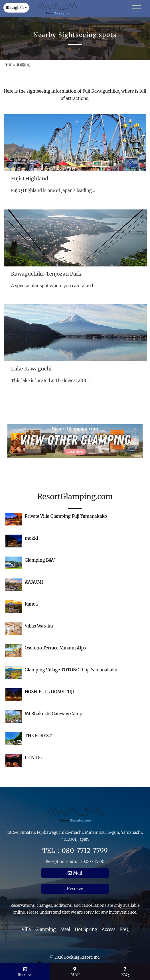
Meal (65, 929)
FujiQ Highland (30, 179)
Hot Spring (86, 929)
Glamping (45, 929)
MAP (75, 972)
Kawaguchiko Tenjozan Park (46, 274)
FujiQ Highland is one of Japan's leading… (53, 191)
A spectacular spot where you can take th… (55, 286)
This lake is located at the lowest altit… (50, 381)
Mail (75, 873)
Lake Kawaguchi (31, 369)
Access (109, 929)
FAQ (124, 929)
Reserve (75, 889)
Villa (26, 929)
